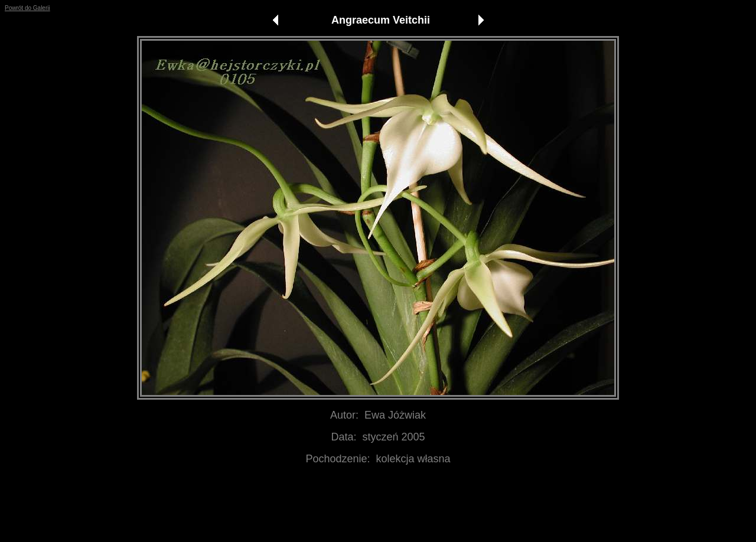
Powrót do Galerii (27, 8)
